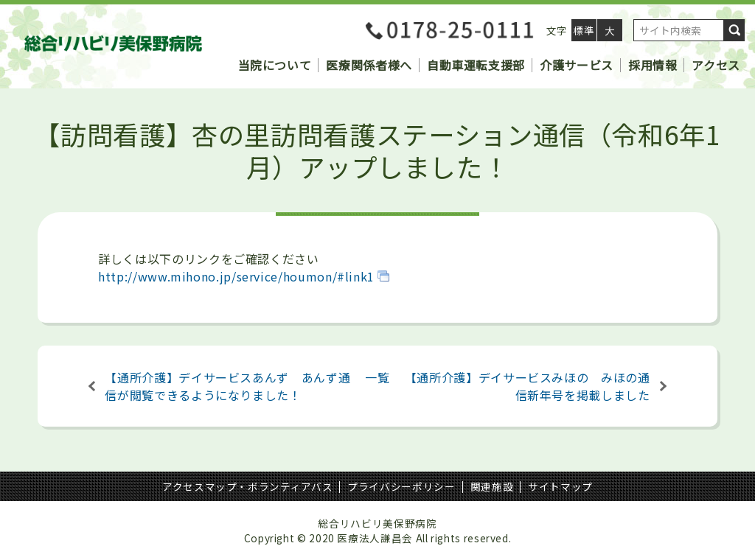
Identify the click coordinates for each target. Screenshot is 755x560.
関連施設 (492, 486)
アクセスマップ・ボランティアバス (247, 486)
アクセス (716, 65)
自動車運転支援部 (476, 65)
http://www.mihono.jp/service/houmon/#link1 (236, 276)
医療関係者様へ (369, 65)
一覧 (377, 377)
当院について (275, 65)
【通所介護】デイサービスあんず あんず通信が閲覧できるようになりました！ (227, 386)
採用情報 (653, 65)
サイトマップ (560, 486)
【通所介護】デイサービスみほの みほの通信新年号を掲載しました (528, 386)
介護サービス (577, 65)
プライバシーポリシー (401, 486)
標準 (584, 30)
